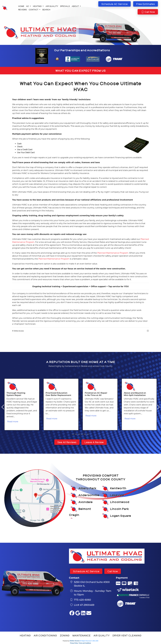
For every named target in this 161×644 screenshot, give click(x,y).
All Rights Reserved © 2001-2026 (89, 641)
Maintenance (81, 635)
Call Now (113, 571)
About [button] (76, 6)
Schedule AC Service (86, 571)
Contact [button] (34, 10)
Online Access (75, 641)
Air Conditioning (45, 635)
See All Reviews (67, 442)
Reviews (22, 10)
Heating (25, 635)
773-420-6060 (82, 600)
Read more (13, 421)
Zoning (65, 635)
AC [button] (28, 6)
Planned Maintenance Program (113, 253)
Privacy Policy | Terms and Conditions (80, 643)
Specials (65, 6)
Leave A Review (94, 442)
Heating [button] (38, 6)
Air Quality (52, 6)
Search (46, 10)
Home (21, 6)
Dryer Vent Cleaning (127, 635)
